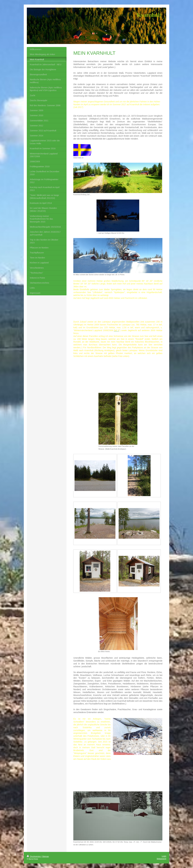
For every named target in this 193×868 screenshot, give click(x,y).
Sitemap (45, 856)
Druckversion (34, 856)
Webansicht (161, 859)
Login (164, 856)
